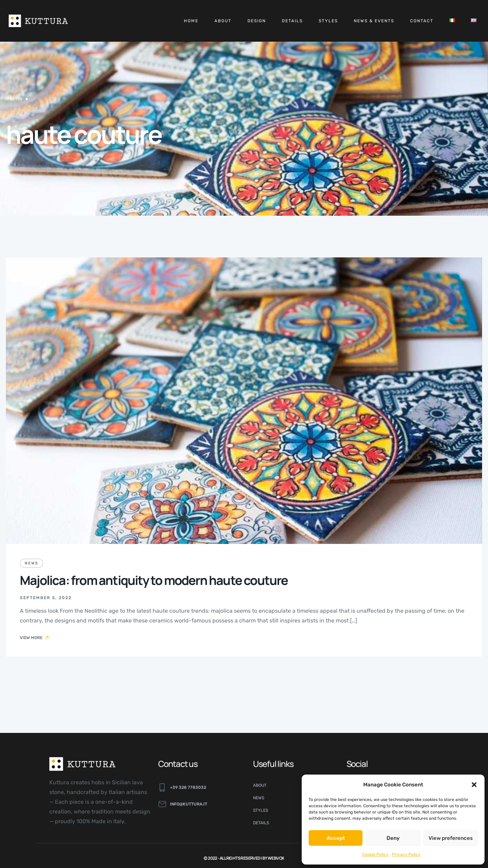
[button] (474, 785)
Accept (336, 838)
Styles (328, 21)
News (31, 563)
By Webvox (273, 858)
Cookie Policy (375, 854)
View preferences (451, 838)
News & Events (374, 21)
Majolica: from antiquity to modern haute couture (154, 580)
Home (191, 21)
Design (257, 21)
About (223, 21)
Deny (393, 838)
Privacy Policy (406, 854)
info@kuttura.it (189, 804)
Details (292, 21)
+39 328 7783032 (188, 787)
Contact (422, 21)
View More (35, 638)
